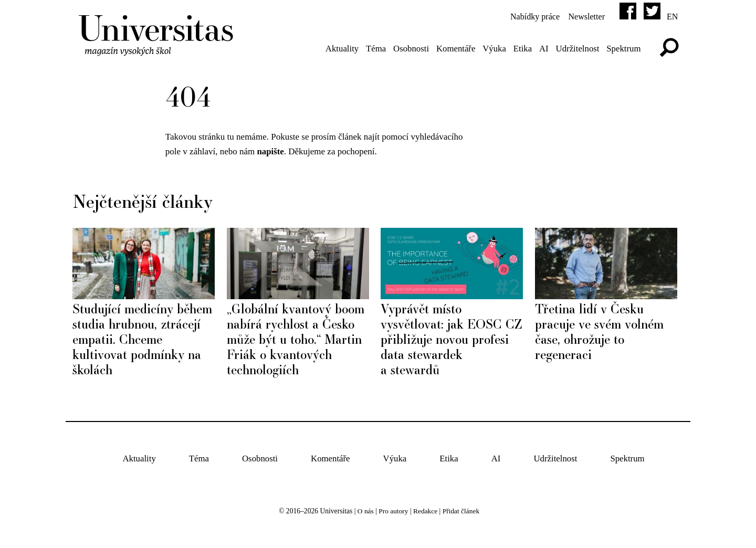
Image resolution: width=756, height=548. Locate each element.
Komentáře (453, 49)
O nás (365, 511)
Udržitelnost (576, 49)
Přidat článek (461, 511)
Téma (372, 49)
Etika (521, 49)
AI (542, 49)
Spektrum (623, 49)
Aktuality (338, 49)
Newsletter (584, 17)
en (672, 17)
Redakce (426, 511)
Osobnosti (408, 49)
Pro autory (393, 511)
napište (271, 152)
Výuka (492, 49)
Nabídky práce (529, 17)
